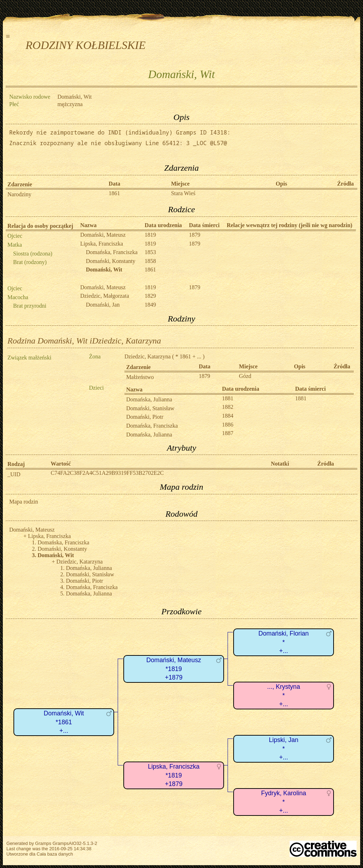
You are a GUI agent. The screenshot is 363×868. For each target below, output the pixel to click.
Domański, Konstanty (111, 261)
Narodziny (19, 194)
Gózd (245, 376)
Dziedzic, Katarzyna (148, 356)
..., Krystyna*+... (284, 695)
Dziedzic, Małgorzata (105, 296)
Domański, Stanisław (150, 408)
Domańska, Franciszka (112, 252)
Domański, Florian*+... (284, 642)
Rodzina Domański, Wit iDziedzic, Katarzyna (84, 341)
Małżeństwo (140, 377)
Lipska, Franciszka (102, 244)
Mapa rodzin (24, 502)
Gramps (43, 843)
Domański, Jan (103, 305)
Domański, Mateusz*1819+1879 (174, 669)
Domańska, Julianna (149, 399)
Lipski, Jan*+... (283, 749)
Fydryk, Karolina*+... (283, 802)
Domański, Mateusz (103, 235)
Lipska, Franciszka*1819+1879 (174, 775)
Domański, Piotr (145, 417)
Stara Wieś (183, 193)
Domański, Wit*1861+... (64, 722)
